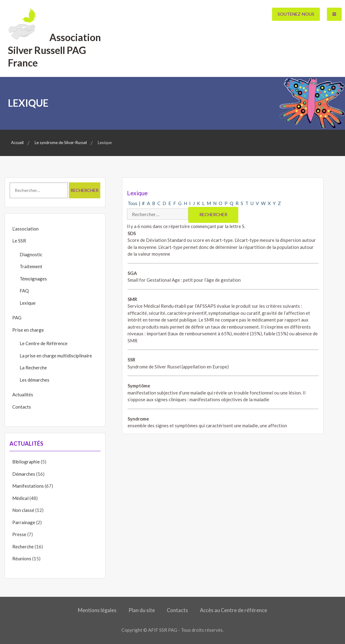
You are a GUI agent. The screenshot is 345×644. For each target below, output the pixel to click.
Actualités (23, 394)
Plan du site (142, 610)
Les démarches (34, 380)
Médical (20, 498)
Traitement (31, 266)
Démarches (24, 474)
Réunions (22, 558)
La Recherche (33, 368)
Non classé (23, 510)
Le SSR (19, 241)
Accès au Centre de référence (234, 610)
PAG (17, 318)
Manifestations (28, 486)
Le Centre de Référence (44, 343)
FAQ (24, 291)
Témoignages (33, 279)
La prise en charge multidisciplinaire (56, 356)
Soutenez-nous (296, 14)
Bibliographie (26, 462)
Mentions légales (97, 610)
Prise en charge (28, 330)
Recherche (23, 547)
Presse (19, 534)
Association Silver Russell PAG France (54, 50)
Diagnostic (31, 254)
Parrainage (24, 522)
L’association (25, 229)
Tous (132, 203)
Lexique (28, 303)
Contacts (22, 407)
